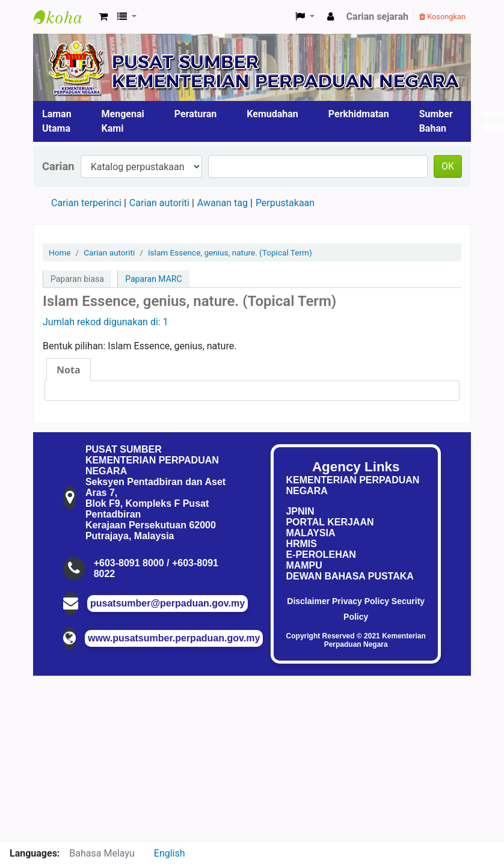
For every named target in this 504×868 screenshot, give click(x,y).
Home (60, 252)
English (170, 853)
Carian (58, 166)
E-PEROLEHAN (321, 555)
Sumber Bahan (436, 121)
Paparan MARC (153, 279)
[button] (103, 17)
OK (448, 166)
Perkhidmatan (359, 114)
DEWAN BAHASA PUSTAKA (349, 576)
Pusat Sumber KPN (64, 17)
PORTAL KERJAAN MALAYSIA (330, 527)
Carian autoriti (159, 203)
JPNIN (300, 511)
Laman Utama (57, 121)
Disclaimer (308, 601)
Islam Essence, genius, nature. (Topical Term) (230, 252)
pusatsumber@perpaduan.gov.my (167, 603)
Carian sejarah (377, 17)
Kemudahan (272, 114)
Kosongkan (442, 17)
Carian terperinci (86, 203)
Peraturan (196, 114)
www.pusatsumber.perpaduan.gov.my (174, 638)
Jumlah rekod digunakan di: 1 (106, 322)
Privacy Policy (361, 601)
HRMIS (301, 544)
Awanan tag (223, 203)
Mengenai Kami (123, 121)
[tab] (69, 370)
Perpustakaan (285, 203)
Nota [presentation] (69, 370)
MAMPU (304, 565)
